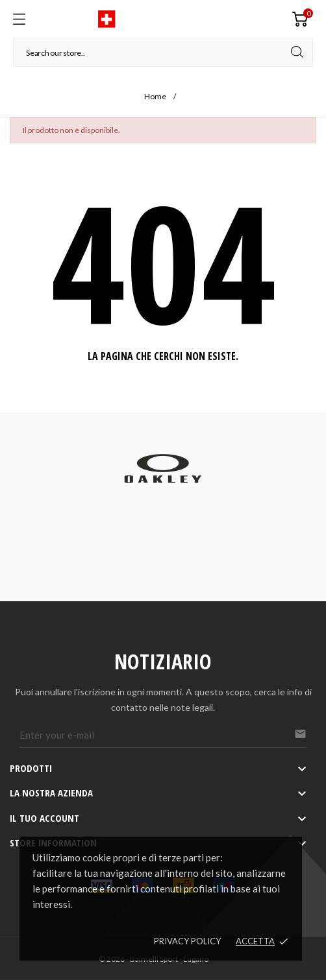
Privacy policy (187, 941)
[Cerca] (163, 52)
